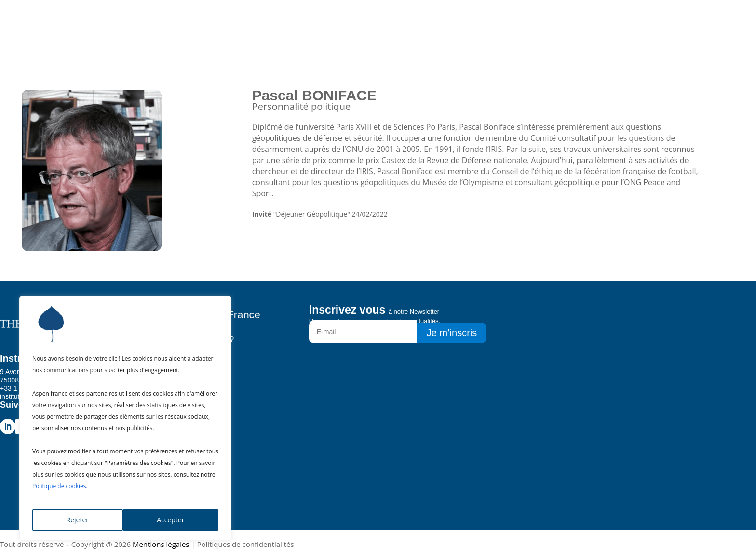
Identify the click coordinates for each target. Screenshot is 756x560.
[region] (125, 418)
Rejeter (78, 520)
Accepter (170, 520)
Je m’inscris (452, 333)
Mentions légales (161, 544)
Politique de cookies (59, 486)
